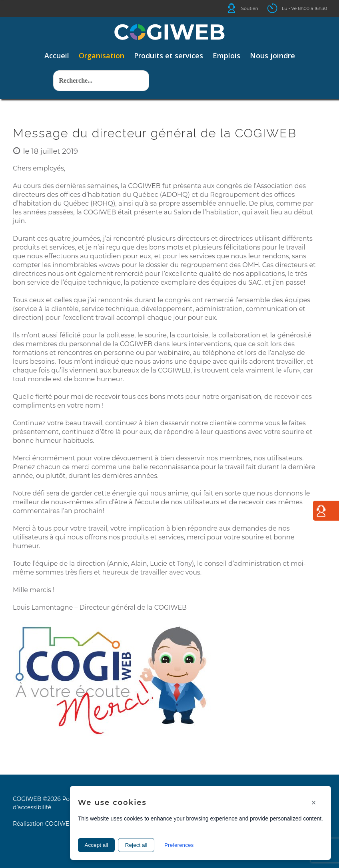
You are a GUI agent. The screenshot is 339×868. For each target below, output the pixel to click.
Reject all (141, 844)
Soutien (250, 8)
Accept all (98, 844)
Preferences (187, 844)
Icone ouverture (279, 8)
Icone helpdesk (239, 8)
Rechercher (53, 58)
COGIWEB (59, 824)
